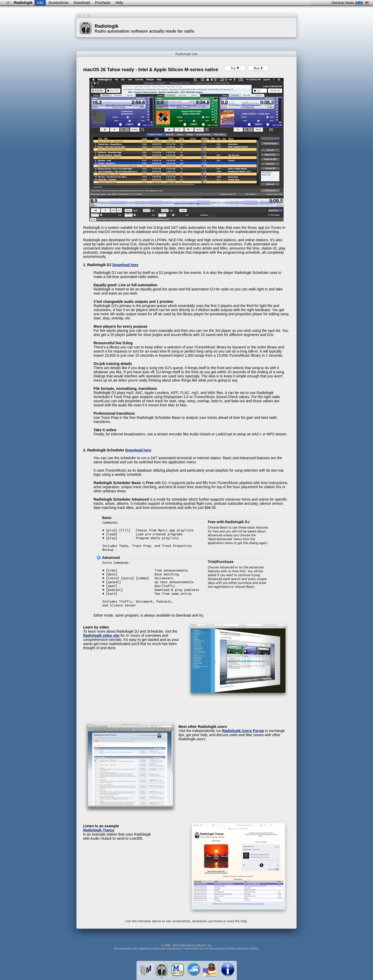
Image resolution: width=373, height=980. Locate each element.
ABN (359, 3)
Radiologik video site (101, 635)
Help (119, 3)
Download (82, 3)
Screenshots (59, 3)
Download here (125, 265)
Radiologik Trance (99, 830)
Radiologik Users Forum (243, 731)
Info (40, 3)
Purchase (103, 3)
